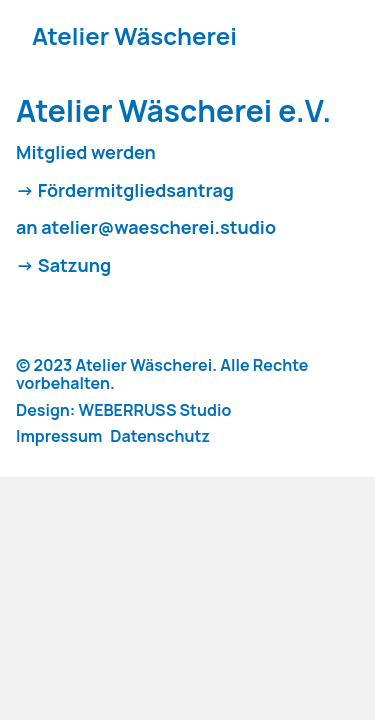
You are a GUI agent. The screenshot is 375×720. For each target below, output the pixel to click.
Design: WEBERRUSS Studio (123, 410)
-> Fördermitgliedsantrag (125, 191)
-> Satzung (63, 266)
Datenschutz (160, 436)
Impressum (59, 436)
